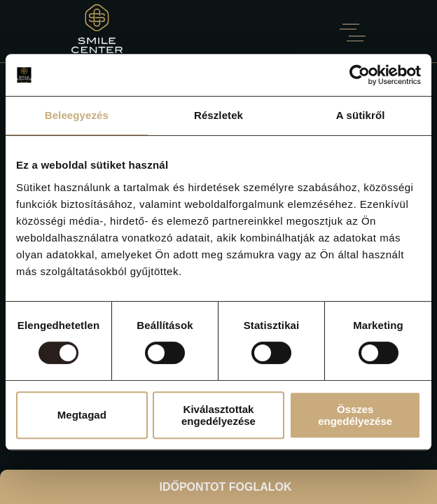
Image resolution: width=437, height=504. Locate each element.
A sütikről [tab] (361, 115)
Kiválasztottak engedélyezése (218, 415)
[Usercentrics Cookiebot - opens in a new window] (360, 75)
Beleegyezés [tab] (77, 115)
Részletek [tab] (218, 115)
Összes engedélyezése (355, 415)
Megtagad (82, 415)
